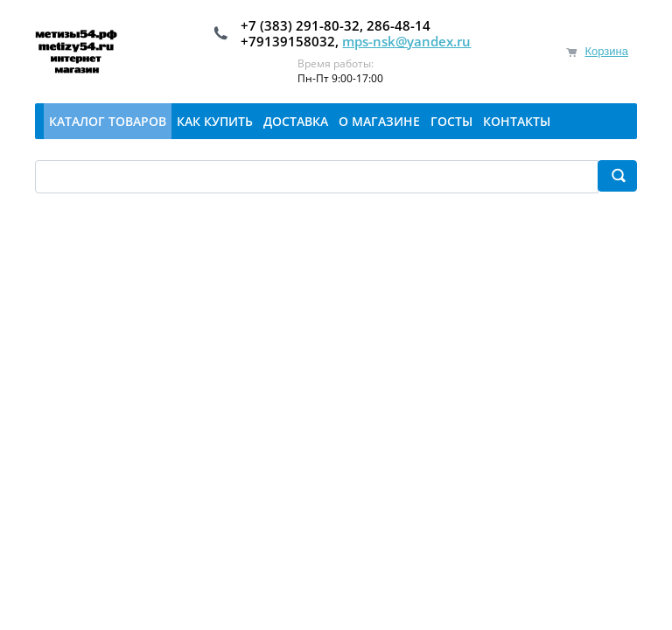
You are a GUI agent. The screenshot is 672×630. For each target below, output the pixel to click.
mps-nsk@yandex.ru (406, 41)
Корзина (606, 51)
